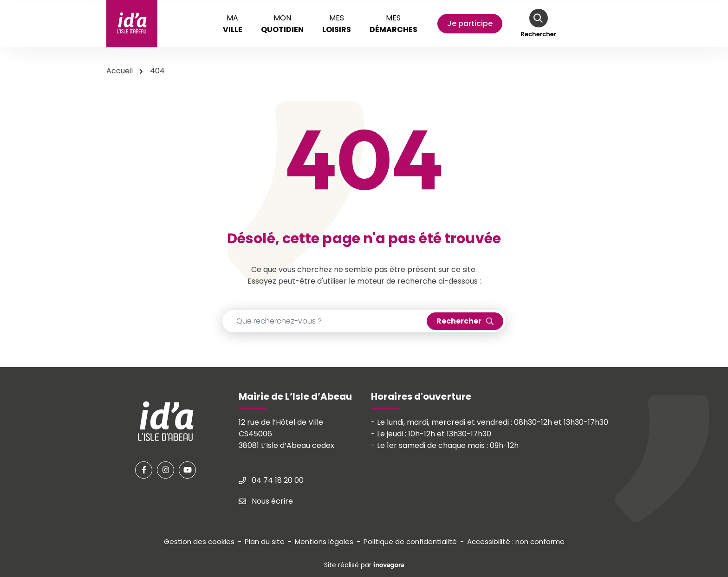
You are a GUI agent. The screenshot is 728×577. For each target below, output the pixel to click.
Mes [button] (337, 24)
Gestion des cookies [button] (199, 541)
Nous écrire (266, 501)
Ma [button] (233, 24)
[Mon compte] (470, 24)
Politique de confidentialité (410, 541)
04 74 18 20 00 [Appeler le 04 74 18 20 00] (271, 480)
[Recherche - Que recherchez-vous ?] (325, 321)
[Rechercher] (539, 24)
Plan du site (265, 541)
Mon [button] (282, 24)
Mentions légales (324, 541)
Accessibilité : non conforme (516, 541)
